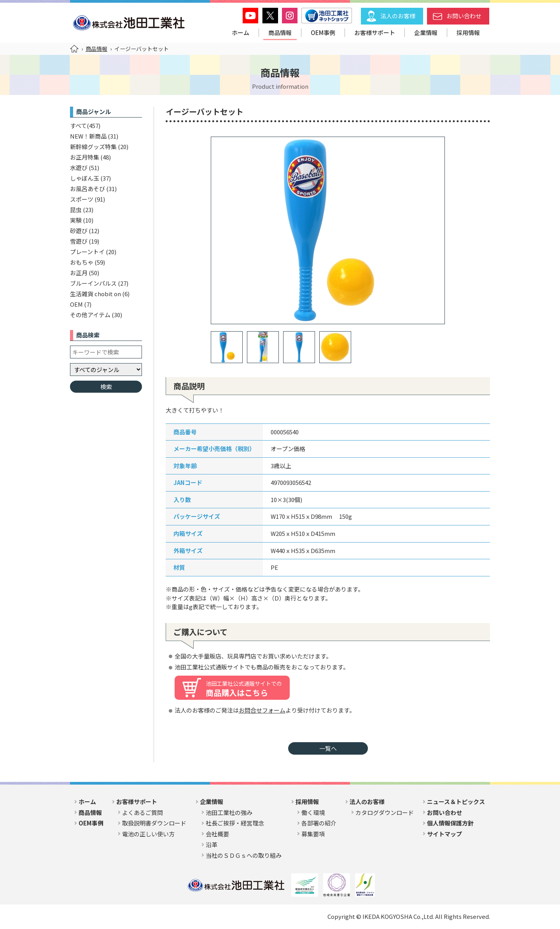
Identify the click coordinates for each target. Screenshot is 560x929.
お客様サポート (375, 32)
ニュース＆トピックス (456, 802)
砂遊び (79, 231)
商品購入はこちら (244, 689)
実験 (76, 220)
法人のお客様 (398, 16)
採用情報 (468, 32)
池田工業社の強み (229, 812)
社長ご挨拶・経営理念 (235, 823)
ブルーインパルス (93, 283)
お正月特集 (85, 157)
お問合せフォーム (262, 710)
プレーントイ (87, 252)
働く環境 (313, 812)
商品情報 (280, 32)
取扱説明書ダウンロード (154, 823)
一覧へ (328, 748)
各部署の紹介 (319, 823)
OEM (76, 304)
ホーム (241, 32)
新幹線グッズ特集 (93, 147)
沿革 (212, 844)
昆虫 (76, 210)
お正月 (79, 273)
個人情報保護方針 (450, 823)
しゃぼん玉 (85, 178)
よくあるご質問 (143, 812)
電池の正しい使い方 (148, 834)
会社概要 (217, 834)
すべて (78, 126)
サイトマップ (444, 834)
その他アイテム (90, 315)
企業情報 (426, 32)
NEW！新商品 (88, 136)
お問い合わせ (464, 16)
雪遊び (79, 241)
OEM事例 (323, 32)
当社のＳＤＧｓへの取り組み (244, 855)
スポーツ (82, 199)
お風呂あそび (87, 189)
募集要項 (313, 834)
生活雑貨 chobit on (95, 294)
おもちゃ (82, 262)
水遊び (79, 168)
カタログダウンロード (385, 812)
